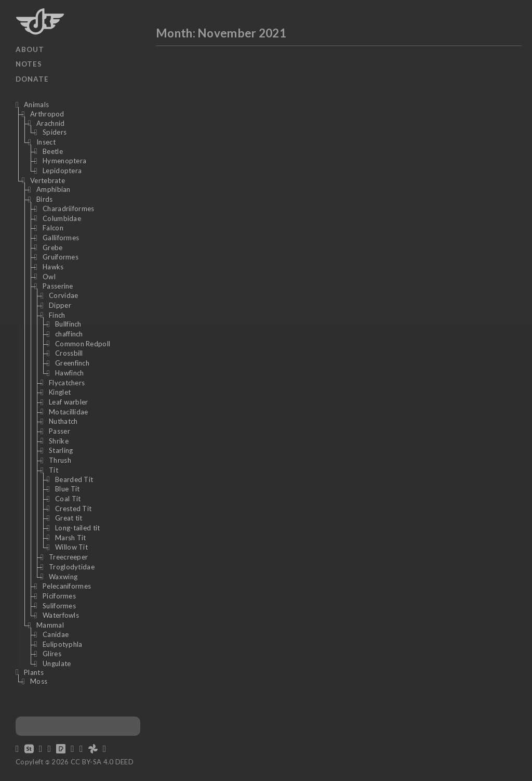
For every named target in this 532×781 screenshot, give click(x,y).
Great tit (69, 518)
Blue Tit (67, 489)
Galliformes (61, 238)
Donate (32, 79)
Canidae (56, 634)
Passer (59, 431)
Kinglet (60, 392)
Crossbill (69, 353)
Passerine (58, 286)
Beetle (53, 151)
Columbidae (62, 218)
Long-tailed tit (78, 528)
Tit (54, 470)
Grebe (53, 248)
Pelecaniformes (67, 586)
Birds (45, 199)
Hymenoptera (64, 161)
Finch (57, 315)
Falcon (53, 228)
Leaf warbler (69, 402)
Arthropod (47, 114)
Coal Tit (68, 499)
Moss (39, 681)
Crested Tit (73, 509)
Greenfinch (72, 363)
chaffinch (69, 334)
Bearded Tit (74, 479)
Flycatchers (67, 383)
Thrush (60, 460)
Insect (46, 142)
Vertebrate (48, 180)
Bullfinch (68, 324)
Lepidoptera (62, 171)
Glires (52, 654)
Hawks (53, 267)
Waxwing (63, 577)
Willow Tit (71, 547)
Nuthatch (63, 421)
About (30, 49)
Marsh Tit (71, 538)
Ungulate (57, 663)
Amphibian (54, 189)
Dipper (60, 305)
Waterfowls (61, 615)
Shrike (59, 441)
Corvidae (63, 295)
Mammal (50, 625)
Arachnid (50, 123)
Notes (29, 64)
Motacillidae (69, 412)
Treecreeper (68, 557)
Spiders (55, 132)
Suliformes (59, 606)
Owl (49, 277)
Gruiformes (61, 257)
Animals (36, 105)
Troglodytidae (72, 567)
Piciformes (59, 596)
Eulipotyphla (63, 644)
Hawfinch (69, 373)
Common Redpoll (83, 344)
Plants (34, 672)
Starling (61, 450)
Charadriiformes (69, 209)
